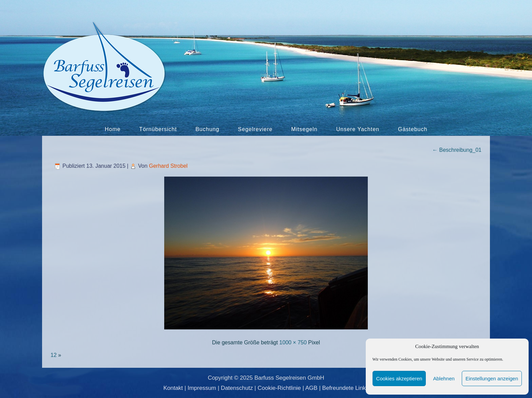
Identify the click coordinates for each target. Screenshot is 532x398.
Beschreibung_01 (457, 150)
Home (113, 129)
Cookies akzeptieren (399, 378)
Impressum (202, 388)
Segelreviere (255, 129)
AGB (311, 388)
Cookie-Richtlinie (279, 388)
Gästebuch (413, 129)
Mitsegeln (304, 129)
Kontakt (173, 388)
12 (54, 355)
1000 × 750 (293, 342)
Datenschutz (237, 388)
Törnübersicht (158, 129)
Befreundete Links (346, 388)
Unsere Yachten (358, 129)
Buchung (207, 129)
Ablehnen (444, 378)
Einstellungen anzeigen (492, 378)
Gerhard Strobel (168, 166)
